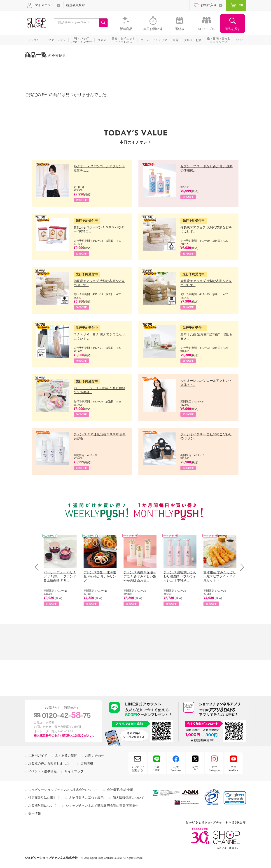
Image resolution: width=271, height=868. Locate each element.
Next (241, 567)
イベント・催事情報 (42, 771)
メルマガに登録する (138, 769)
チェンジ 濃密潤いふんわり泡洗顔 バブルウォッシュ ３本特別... (180, 576)
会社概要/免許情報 (120, 790)
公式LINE (157, 769)
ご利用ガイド (38, 756)
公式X (195, 769)
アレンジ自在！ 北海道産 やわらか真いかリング (100, 576)
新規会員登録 (75, 5)
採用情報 (35, 814)
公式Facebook (176, 769)
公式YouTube (234, 769)
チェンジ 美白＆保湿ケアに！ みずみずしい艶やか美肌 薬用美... (140, 576)
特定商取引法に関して (44, 798)
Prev (38, 567)
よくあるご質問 (66, 756)
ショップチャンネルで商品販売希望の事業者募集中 (102, 806)
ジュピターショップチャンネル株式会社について (63, 790)
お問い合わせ (95, 756)
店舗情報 (87, 764)
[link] (235, 798)
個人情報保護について (128, 798)
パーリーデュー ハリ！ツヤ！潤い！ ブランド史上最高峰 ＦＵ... (60, 576)
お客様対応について (42, 806)
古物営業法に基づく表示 (86, 798)
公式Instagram (214, 769)
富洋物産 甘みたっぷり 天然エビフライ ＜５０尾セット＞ (220, 576)
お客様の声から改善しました (49, 764)
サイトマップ (74, 771)
